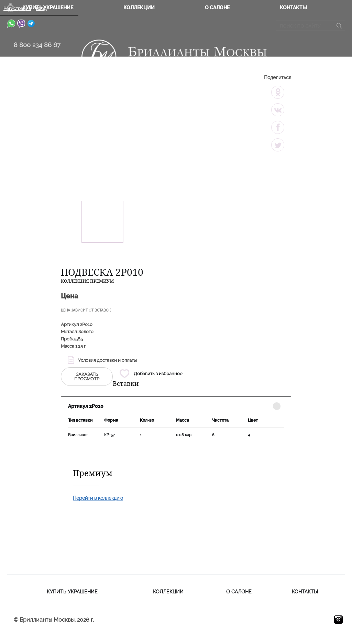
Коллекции (139, 8)
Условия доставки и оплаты (107, 360)
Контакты (293, 8)
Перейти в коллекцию (98, 498)
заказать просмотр (87, 377)
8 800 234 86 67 (37, 45)
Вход (41, 8)
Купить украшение (72, 592)
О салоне (217, 8)
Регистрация (17, 8)
